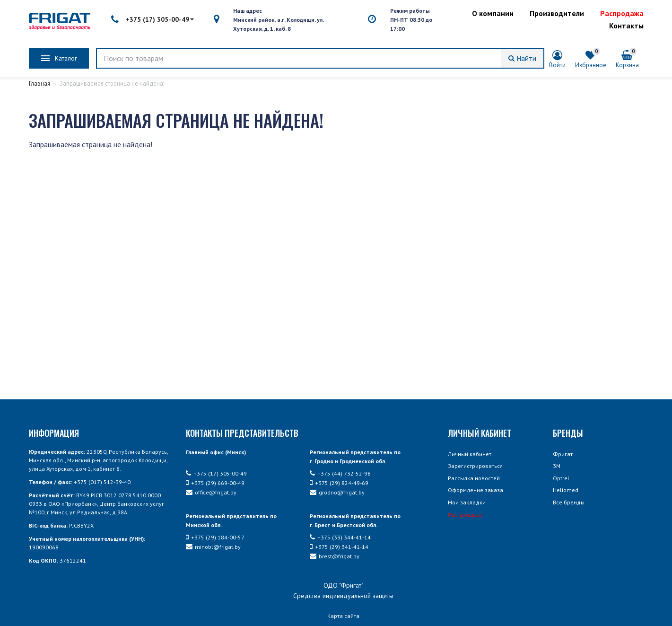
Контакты (626, 26)
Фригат (563, 454)
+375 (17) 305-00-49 (153, 19)
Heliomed (566, 490)
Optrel (561, 478)
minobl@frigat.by (213, 547)
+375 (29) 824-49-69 (339, 483)
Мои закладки (467, 502)
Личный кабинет (470, 454)
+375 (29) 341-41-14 (339, 547)
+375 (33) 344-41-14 (340, 537)
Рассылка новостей (474, 478)
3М (557, 466)
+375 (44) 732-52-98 (340, 473)
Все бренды (569, 502)
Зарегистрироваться (475, 466)
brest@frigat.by (335, 556)
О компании (493, 13)
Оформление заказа (476, 490)
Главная (40, 84)
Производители (557, 13)
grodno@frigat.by (337, 492)
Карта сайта (343, 616)
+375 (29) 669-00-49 (215, 483)
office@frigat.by (211, 492)
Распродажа (622, 13)
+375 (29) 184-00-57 (215, 537)
